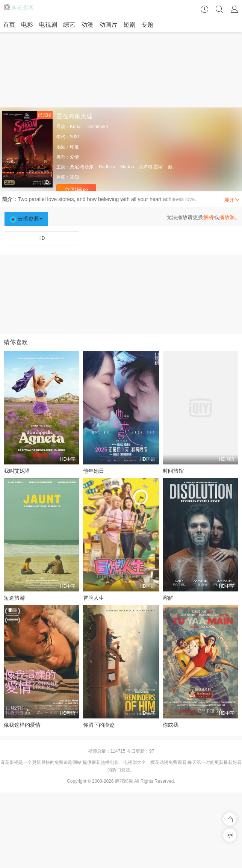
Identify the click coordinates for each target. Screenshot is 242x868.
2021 (75, 137)
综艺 (69, 25)
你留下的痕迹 (99, 725)
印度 (74, 147)
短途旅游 (14, 598)
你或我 (171, 725)
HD (42, 238)
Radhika (107, 167)
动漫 (87, 25)
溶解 (168, 598)
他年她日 (94, 471)
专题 (147, 25)
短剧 (129, 25)
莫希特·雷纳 (151, 167)
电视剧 (48, 25)
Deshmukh (97, 127)
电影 (27, 25)
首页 (9, 25)
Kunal (76, 127)
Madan (127, 167)
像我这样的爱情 (22, 725)
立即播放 (76, 190)
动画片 (108, 25)
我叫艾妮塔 (17, 471)
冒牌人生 (94, 598)
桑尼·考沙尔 (82, 167)
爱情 (74, 157)
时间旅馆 (173, 471)
